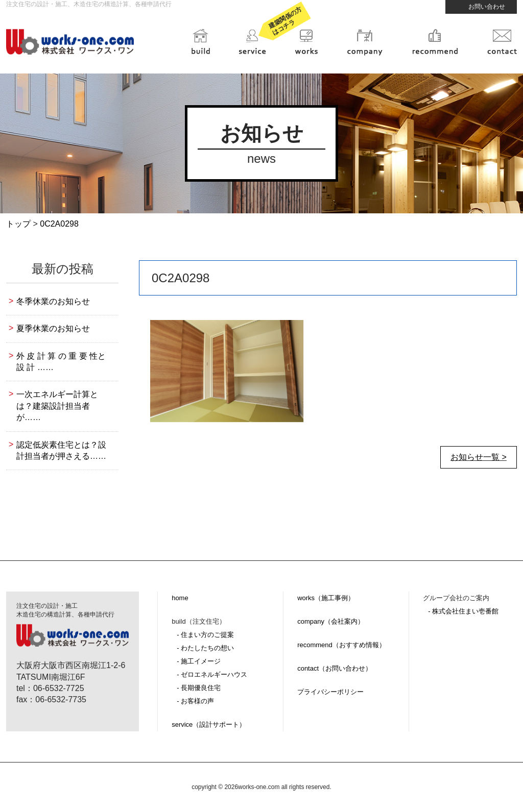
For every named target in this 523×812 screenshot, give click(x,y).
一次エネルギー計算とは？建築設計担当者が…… (57, 406)
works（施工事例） (326, 598)
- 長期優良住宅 (199, 688)
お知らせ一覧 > (479, 457)
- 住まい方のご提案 (205, 635)
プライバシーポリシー (330, 692)
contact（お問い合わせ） (335, 668)
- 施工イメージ (199, 661)
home (180, 598)
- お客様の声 (195, 701)
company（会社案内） (331, 621)
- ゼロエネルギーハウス (212, 674)
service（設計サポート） (209, 724)
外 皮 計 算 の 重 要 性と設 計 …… (61, 362)
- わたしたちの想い (205, 648)
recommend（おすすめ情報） (341, 645)
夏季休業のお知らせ (53, 328)
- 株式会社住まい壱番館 (463, 611)
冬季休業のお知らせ (53, 301)
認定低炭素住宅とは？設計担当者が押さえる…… (61, 450)
